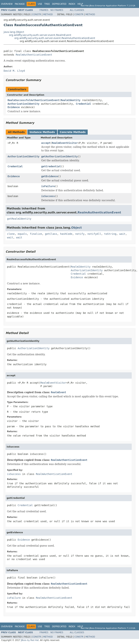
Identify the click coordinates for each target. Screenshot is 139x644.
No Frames (57, 10)
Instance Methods (42, 132)
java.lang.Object (14, 32)
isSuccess (48, 196)
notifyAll (94, 234)
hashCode (66, 234)
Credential (83, 104)
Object (77, 228)
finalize (36, 234)
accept (46, 143)
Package (20, 4)
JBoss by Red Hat (30, 640)
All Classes (77, 10)
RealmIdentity (71, 100)
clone (11, 234)
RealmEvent (59, 392)
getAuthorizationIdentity (59, 156)
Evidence (14, 107)
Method (48, 14)
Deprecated (59, 4)
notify (80, 234)
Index (72, 4)
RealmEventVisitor (65, 143)
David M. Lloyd (14, 71)
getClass (51, 234)
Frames (44, 10)
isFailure (48, 186)
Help (80, 4)
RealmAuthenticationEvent (34, 55)
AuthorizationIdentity (23, 104)
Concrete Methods (73, 132)
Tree (47, 4)
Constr (37, 14)
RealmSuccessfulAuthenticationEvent (33, 100)
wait (122, 234)
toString (110, 234)
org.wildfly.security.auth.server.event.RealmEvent (40, 35)
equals (22, 234)
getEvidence (50, 176)
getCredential (51, 166)
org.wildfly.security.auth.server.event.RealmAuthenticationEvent (55, 38)
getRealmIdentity (19, 219)
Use (40, 4)
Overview (7, 4)
